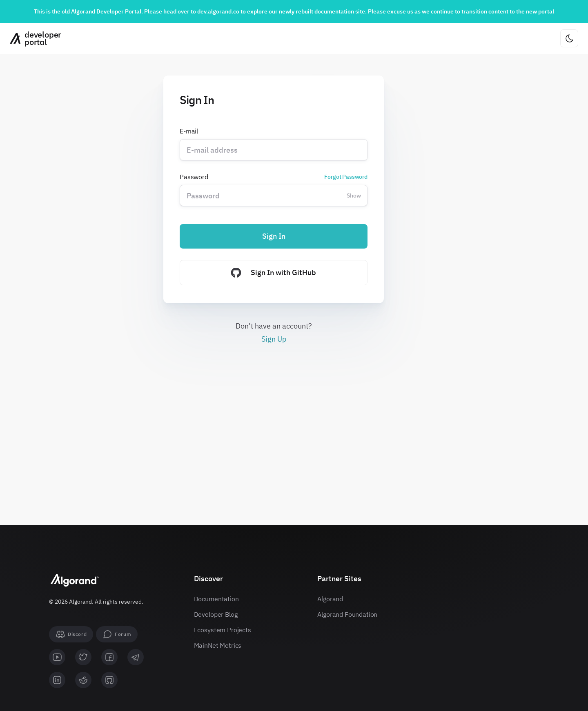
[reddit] (83, 680)
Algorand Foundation (347, 614)
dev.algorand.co (218, 11)
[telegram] (136, 657)
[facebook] (109, 657)
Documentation (216, 599)
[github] (109, 680)
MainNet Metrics (218, 645)
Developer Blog (216, 614)
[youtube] (57, 657)
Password (274, 177)
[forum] (117, 634)
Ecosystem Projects (223, 630)
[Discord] (71, 634)
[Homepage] (32, 38)
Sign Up (274, 339)
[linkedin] (57, 680)
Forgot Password (346, 177)
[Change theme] (569, 38)
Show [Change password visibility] (354, 196)
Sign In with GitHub (274, 273)
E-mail (189, 131)
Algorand (330, 599)
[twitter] (83, 657)
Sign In (274, 236)
